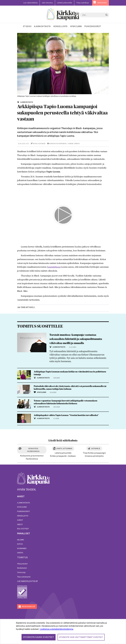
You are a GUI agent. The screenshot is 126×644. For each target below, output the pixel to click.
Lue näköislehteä (31, 3)
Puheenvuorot (24, 511)
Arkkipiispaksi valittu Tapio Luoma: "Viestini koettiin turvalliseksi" (66, 415)
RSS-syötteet (23, 529)
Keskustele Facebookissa (33, 450)
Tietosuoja (21, 572)
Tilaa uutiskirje (83, 3)
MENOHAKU (102, 3)
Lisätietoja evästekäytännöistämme (56, 629)
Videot (20, 524)
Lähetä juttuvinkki (65, 3)
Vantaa (20, 553)
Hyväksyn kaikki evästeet (39, 637)
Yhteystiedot (22, 564)
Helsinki (21, 540)
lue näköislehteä (26, 581)
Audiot (20, 520)
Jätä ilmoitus (47, 3)
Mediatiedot (22, 568)
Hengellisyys (23, 516)
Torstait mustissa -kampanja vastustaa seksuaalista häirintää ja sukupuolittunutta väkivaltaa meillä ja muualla (76, 339)
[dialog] (63, 631)
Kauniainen (22, 548)
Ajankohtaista (24, 503)
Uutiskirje (96, 448)
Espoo (20, 544)
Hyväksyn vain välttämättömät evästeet (81, 637)
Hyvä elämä (22, 507)
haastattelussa (54, 267)
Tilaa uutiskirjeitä (24, 577)
